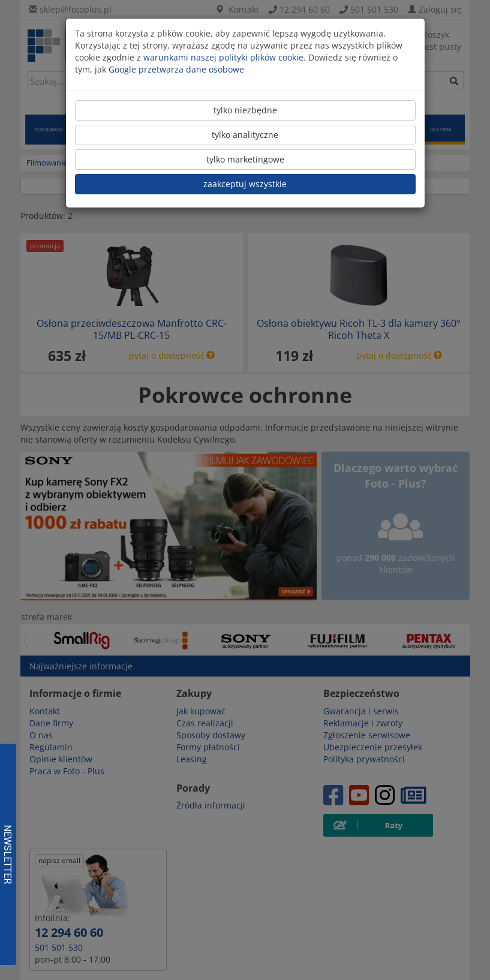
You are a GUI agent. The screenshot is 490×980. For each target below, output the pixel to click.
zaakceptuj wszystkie (245, 184)
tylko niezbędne (245, 110)
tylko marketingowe (245, 159)
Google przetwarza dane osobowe (176, 69)
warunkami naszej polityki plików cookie (223, 57)
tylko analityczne (245, 135)
